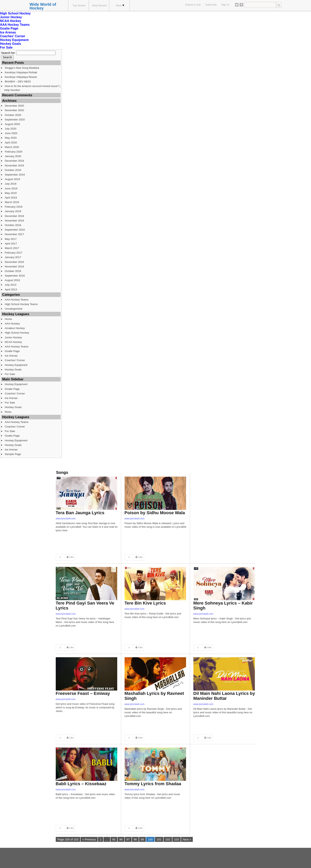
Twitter (237, 5)
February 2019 (14, 207)
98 (135, 839)
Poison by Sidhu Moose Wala (155, 513)
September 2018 (15, 230)
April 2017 (11, 244)
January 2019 (13, 211)
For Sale (6, 47)
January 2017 (13, 257)
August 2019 (12, 179)
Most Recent (99, 5)
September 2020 (15, 120)
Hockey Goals (11, 44)
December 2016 (14, 262)
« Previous (89, 839)
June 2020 (11, 133)
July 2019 (11, 184)
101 (159, 839)
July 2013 (11, 285)
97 (128, 839)
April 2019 (11, 198)
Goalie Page (9, 28)
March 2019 (12, 202)
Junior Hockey (11, 17)
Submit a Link (193, 5)
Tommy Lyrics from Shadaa (153, 784)
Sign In (225, 5)
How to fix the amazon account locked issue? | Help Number (32, 88)
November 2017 (14, 234)
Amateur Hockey (15, 328)
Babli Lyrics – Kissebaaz (81, 784)
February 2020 (14, 152)
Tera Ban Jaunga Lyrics (80, 513)
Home (8, 319)
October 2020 (13, 115)
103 (177, 839)
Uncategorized (13, 309)
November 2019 (14, 165)
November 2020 (14, 110)
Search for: (8, 53)
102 (168, 839)
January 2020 (13, 156)
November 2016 (14, 267)
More (120, 5)
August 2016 (12, 280)
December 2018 (14, 216)
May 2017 (11, 239)
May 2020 (11, 138)
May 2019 (11, 193)
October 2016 (13, 271)
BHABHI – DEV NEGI (18, 82)
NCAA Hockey (11, 21)
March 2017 (12, 248)
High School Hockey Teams (21, 304)
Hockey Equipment (14, 40)
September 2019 (15, 175)
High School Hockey (15, 13)
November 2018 (14, 221)
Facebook (241, 5)
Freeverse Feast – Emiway (83, 693)
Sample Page (13, 454)
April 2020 (11, 143)
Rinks (8, 412)
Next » (187, 839)
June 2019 (11, 188)
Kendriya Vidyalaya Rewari (21, 77)
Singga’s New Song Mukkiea (22, 68)
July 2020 (11, 129)
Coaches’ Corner (13, 36)
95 (114, 839)
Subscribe (211, 5)
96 (121, 839)
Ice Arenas (8, 32)
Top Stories (79, 5)
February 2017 (14, 253)
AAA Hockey (12, 324)
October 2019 (13, 170)
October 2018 (13, 225)
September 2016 (15, 276)
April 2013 (11, 289)
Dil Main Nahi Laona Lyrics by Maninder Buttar (224, 696)
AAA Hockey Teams (15, 25)
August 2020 (12, 124)
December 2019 (14, 161)
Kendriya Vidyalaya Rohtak (21, 72)
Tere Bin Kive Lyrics (145, 603)
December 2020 (14, 106)
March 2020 (12, 147)
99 (142, 839)
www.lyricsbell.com (66, 519)
